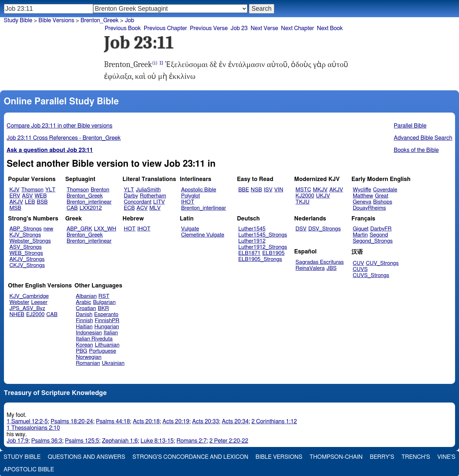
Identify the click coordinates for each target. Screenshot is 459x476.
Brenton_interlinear (89, 202)
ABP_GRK (79, 229)
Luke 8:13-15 (157, 441)
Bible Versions (56, 20)
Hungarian (107, 327)
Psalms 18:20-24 (72, 422)
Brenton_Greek (85, 196)
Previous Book (123, 28)
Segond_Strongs (373, 241)
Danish (84, 315)
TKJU (302, 202)
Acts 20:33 (206, 422)
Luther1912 (252, 241)
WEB (41, 196)
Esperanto (107, 315)
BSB (42, 202)
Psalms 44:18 (113, 422)
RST (104, 296)
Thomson (32, 190)
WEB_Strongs (26, 253)
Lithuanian (107, 345)
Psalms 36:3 (47, 441)
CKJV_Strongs (27, 265)
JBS (331, 268)
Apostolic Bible (29, 470)
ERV (15, 196)
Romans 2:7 (191, 441)
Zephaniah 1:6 (120, 441)
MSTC (303, 190)
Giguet (361, 229)
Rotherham (153, 196)
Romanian (88, 363)
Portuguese (103, 351)
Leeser (39, 302)
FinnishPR (107, 321)
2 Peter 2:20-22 (229, 441)
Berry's (382, 457)
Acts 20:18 (146, 422)
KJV (14, 190)
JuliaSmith (148, 190)
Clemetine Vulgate (203, 235)
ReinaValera (310, 268)
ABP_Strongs (25, 229)
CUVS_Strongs (371, 275)
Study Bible (18, 20)
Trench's (416, 457)
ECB (129, 208)
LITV (159, 202)
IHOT (188, 202)
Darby (131, 196)
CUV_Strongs (382, 263)
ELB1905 (274, 253)
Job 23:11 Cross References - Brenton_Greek (64, 138)
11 (161, 63)
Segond (379, 235)
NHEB (17, 315)
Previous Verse (209, 28)
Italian (111, 333)
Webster (19, 302)
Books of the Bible (416, 150)
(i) (155, 63)
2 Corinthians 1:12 (274, 422)
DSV (301, 229)
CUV (359, 263)
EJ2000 (35, 315)
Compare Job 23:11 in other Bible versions (60, 126)
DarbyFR (381, 229)
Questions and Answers (86, 457)
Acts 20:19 (176, 422)
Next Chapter (298, 28)
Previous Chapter (165, 28)
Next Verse (264, 28)
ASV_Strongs (25, 247)
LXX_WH (105, 229)
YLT (50, 190)
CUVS (360, 269)
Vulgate (190, 229)
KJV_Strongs (25, 235)
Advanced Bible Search (423, 138)
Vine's (446, 457)
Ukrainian (113, 363)
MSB (15, 208)
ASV (27, 196)
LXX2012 (91, 208)
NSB (256, 190)
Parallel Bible (410, 126)
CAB (72, 208)
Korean (85, 345)
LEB (30, 202)
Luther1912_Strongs (263, 247)
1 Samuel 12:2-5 (27, 422)
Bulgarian (104, 302)
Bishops (382, 202)
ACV (142, 208)
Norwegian (89, 357)
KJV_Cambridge (29, 296)
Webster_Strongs (30, 241)
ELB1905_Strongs (260, 259)
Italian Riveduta (94, 339)
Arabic (84, 302)
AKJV (16, 202)
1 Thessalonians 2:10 (34, 428)
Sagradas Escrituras (320, 262)
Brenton (100, 190)
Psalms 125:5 (82, 441)
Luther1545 (252, 229)
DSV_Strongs (325, 229)
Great (382, 196)
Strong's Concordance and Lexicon (190, 457)
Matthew (363, 196)
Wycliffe (362, 190)
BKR (103, 308)
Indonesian (89, 333)
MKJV (320, 190)
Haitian (84, 327)
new (48, 229)
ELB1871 (250, 253)
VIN (279, 190)
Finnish (85, 321)
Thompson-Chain (336, 457)
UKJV (323, 196)
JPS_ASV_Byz (27, 308)
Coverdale (385, 190)
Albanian (86, 296)
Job (129, 20)
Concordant (138, 202)
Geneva (362, 202)
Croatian (86, 308)
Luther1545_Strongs (263, 235)
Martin (360, 235)
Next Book (330, 28)
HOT (129, 229)
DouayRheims (370, 208)
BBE (244, 190)
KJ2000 (305, 196)
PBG (82, 351)
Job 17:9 (18, 441)
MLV (155, 208)
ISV (268, 190)
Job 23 (239, 28)
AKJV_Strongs (27, 259)
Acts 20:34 (235, 422)
